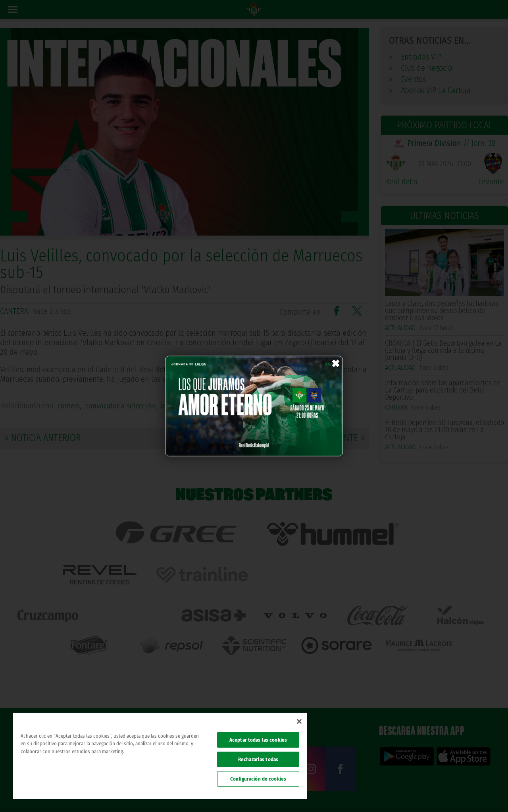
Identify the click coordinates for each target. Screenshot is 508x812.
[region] (160, 756)
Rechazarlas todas (258, 759)
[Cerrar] (299, 721)
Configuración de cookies (258, 779)
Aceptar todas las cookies (258, 740)
